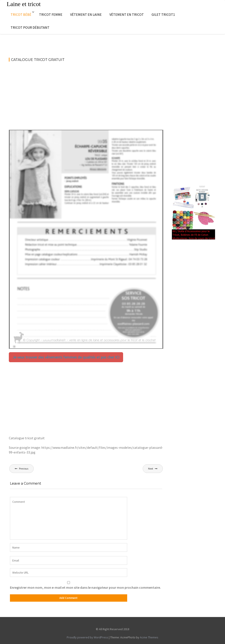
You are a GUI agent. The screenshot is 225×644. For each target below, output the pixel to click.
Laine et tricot (24, 4)
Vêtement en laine (86, 14)
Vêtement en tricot (127, 14)
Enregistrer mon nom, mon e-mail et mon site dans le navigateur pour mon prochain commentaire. (85, 587)
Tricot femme (51, 14)
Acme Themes (149, 637)
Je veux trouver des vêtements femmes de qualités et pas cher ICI (66, 357)
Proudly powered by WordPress (87, 637)
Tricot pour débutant (30, 27)
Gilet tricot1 (163, 14)
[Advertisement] (86, 98)
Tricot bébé (21, 14)
